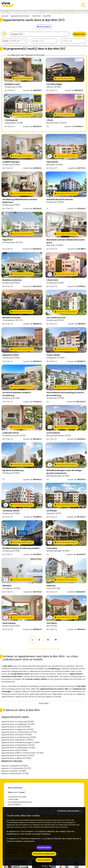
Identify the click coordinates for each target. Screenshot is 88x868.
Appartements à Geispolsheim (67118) (18, 748)
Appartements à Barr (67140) (14, 750)
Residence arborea (12, 280)
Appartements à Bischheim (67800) (17, 740)
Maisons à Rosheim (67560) (14, 771)
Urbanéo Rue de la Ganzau (60, 199)
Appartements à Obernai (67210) (16, 727)
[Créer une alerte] (44, 27)
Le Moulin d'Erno (11, 433)
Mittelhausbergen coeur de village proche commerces (64, 472)
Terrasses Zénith (11, 511)
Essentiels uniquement (44, 854)
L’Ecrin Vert (52, 280)
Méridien (7, 586)
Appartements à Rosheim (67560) (17, 735)
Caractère (52, 548)
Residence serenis (12, 318)
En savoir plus (44, 847)
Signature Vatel (10, 355)
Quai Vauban (9, 623)
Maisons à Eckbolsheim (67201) (15, 773)
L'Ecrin (50, 120)
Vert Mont (52, 623)
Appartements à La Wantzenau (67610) (19, 737)
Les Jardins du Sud (56, 318)
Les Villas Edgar (54, 84)
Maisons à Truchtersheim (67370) (16, 768)
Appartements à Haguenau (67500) (17, 729)
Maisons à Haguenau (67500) (15, 766)
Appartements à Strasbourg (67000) (18, 722)
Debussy (51, 586)
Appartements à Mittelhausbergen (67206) (21, 742)
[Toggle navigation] (83, 5)
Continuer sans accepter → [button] (69, 811)
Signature (8, 240)
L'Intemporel (11, 120)
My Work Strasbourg (13, 470)
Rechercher (79, 34)
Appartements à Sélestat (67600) (16, 758)
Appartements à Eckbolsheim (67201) (18, 745)
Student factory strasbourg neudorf (21, 548)
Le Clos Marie (53, 433)
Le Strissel (52, 511)
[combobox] (15, 41)
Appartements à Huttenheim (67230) (18, 756)
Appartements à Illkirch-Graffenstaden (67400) (23, 753)
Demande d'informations (23, 78)
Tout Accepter (44, 860)
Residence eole (12, 84)
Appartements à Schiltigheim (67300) (18, 724)
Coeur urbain (53, 355)
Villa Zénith (52, 162)
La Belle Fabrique (11, 162)
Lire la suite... (44, 703)
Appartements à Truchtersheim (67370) (19, 732)
